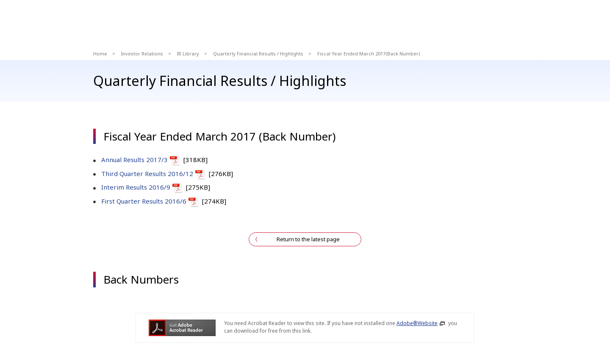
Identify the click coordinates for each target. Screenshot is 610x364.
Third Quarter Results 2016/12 (147, 174)
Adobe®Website (417, 323)
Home (100, 54)
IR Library (188, 54)
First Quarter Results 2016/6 (144, 201)
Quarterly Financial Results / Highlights (258, 54)
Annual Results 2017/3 (134, 160)
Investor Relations (142, 54)
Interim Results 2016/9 (136, 187)
